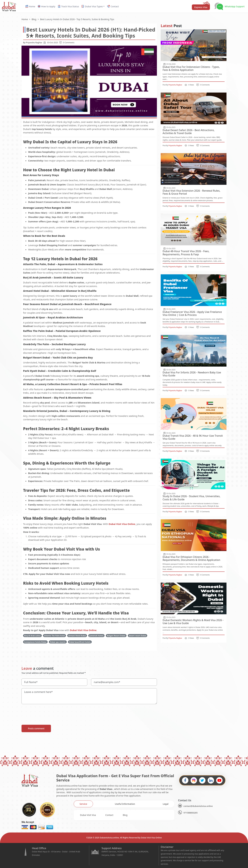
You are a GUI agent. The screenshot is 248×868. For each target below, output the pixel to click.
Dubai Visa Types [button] (92, 6)
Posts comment (36, 728)
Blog (125, 815)
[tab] (83, 804)
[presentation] (46, 713)
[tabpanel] (124, 815)
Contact (109, 815)
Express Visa (201, 7)
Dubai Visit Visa (88, 815)
